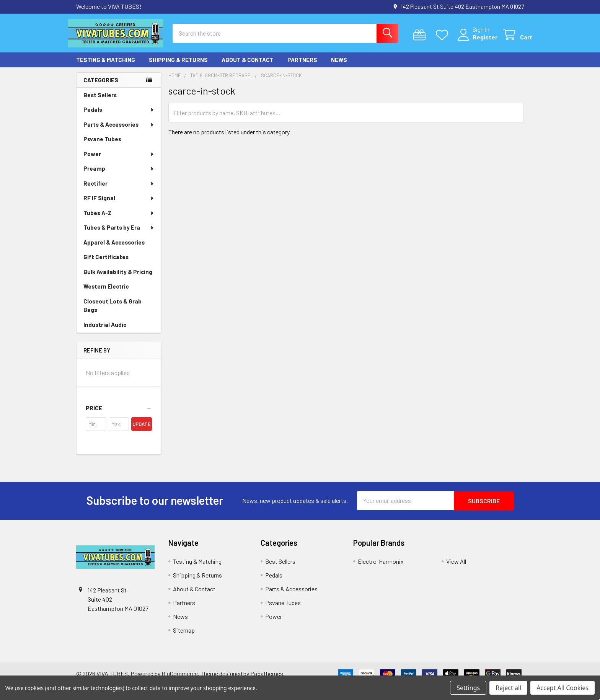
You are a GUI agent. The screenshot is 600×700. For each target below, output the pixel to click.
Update (142, 430)
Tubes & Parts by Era (119, 234)
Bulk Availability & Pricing (118, 278)
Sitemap (184, 636)
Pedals (119, 116)
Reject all (508, 688)
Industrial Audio (105, 331)
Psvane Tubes (102, 145)
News (339, 66)
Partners (302, 66)
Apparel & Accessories (114, 249)
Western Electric (106, 293)
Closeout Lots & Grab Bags (112, 312)
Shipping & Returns (178, 66)
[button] (119, 414)
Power (119, 160)
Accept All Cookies (562, 688)
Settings (468, 688)
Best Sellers (100, 101)
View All (456, 567)
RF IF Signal (119, 204)
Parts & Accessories (119, 131)
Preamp (119, 175)
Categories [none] (101, 86)
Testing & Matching (106, 66)
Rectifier (119, 190)
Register (477, 41)
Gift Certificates (106, 263)
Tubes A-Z (119, 219)
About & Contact (248, 66)
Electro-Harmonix (381, 567)
